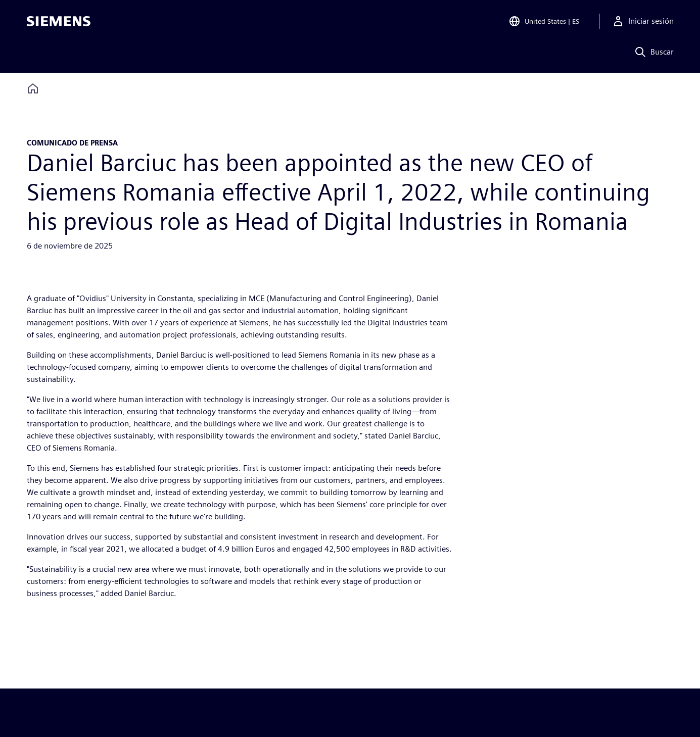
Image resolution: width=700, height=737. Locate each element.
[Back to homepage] (33, 89)
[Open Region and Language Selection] (544, 22)
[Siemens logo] (59, 22)
